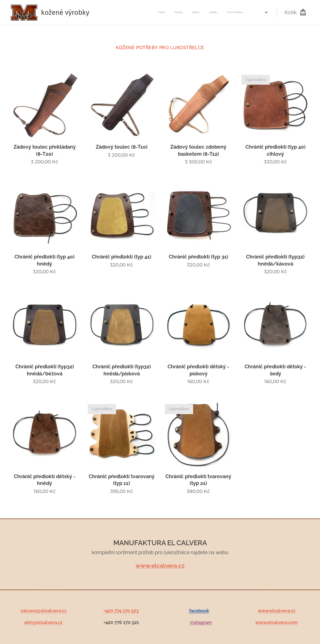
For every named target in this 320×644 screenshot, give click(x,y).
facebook (199, 611)
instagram (201, 623)
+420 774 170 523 (121, 611)
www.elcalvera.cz (160, 566)
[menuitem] (149, 13)
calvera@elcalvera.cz (44, 611)
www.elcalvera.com (277, 623)
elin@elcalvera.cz (43, 623)
